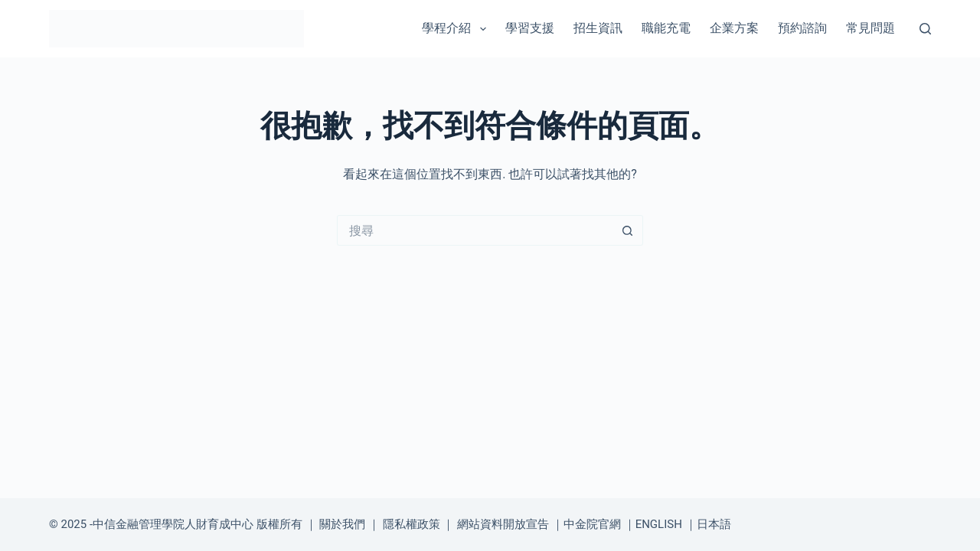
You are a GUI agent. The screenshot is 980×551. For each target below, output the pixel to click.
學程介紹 (457, 29)
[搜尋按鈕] (628, 230)
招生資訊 (598, 28)
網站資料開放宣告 (503, 524)
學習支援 (530, 28)
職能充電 (666, 28)
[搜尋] (925, 29)
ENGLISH (659, 524)
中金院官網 (592, 524)
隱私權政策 (412, 524)
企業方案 (734, 28)
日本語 (714, 524)
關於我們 (342, 524)
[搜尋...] (475, 230)
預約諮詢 (802, 28)
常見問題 (871, 28)
